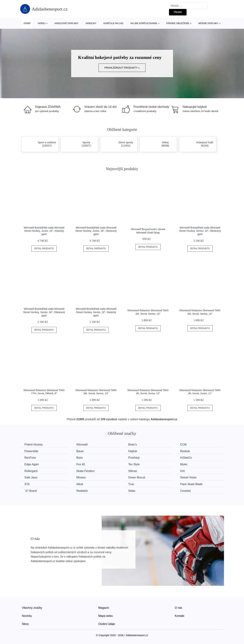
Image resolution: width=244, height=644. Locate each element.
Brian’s (133, 445)
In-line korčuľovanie (144, 23)
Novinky (27, 616)
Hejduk (134, 451)
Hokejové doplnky (66, 23)
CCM (185, 445)
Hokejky (91, 23)
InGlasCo (187, 458)
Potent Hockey (34, 445)
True (132, 484)
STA (27, 484)
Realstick (82, 491)
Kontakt (180, 616)
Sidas (133, 491)
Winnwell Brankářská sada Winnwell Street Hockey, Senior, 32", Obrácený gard (200, 231)
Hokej (42, 23)
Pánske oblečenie (178, 23)
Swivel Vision (190, 477)
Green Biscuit (138, 477)
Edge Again (32, 464)
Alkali (80, 484)
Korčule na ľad (113, 23)
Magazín (104, 608)
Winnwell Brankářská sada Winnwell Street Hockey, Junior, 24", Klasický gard (44, 231)
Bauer (81, 451)
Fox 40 (81, 464)
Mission (82, 477)
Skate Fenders (86, 471)
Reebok (186, 451)
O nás (179, 608)
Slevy (25, 624)
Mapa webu (106, 616)
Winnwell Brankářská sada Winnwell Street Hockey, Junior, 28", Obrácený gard (96, 231)
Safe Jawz (31, 477)
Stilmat (133, 471)
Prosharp (135, 458)
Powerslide (31, 451)
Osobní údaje (107, 624)
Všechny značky (32, 608)
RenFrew (30, 458)
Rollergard (31, 471)
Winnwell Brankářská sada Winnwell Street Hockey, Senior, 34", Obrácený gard (44, 312)
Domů (27, 23)
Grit (184, 471)
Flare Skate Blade (193, 484)
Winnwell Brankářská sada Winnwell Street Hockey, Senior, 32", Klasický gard (96, 312)
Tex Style (135, 464)
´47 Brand (31, 491)
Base (80, 458)
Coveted (187, 491)
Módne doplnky (208, 23)
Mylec (185, 464)
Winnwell (82, 445)
